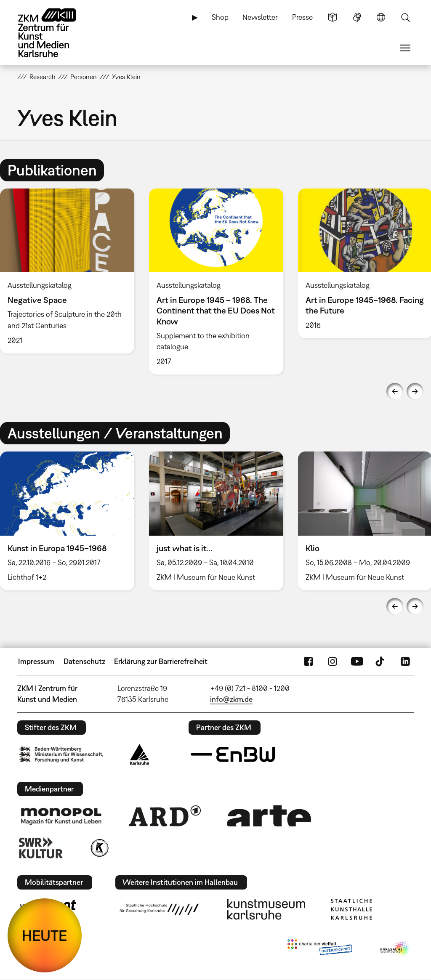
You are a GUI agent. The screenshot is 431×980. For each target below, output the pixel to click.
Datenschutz (84, 661)
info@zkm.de (231, 699)
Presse (302, 17)
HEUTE (45, 935)
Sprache (381, 17)
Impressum (36, 661)
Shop (220, 17)
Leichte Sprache (333, 17)
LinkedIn (405, 661)
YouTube (357, 661)
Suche (405, 17)
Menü (405, 48)
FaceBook (309, 661)
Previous (395, 391)
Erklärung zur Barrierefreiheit (161, 661)
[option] (216, 282)
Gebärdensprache (357, 17)
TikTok (381, 661)
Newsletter (260, 17)
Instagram (333, 661)
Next (415, 391)
